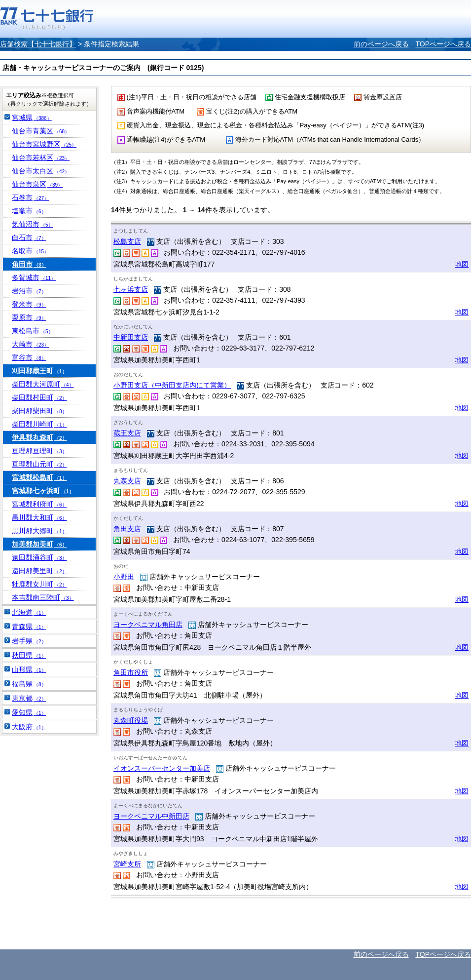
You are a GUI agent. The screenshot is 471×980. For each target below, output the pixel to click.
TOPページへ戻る (443, 44)
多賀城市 (34, 277)
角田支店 (127, 529)
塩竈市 (29, 211)
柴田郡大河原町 (43, 384)
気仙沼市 (33, 224)
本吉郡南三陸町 (43, 597)
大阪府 (29, 727)
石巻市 (30, 197)
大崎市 (30, 344)
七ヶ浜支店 (131, 289)
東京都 (29, 698)
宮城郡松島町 (39, 477)
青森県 (29, 627)
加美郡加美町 (39, 544)
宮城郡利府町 (39, 504)
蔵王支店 (127, 433)
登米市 (29, 304)
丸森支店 (127, 481)
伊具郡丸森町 (39, 437)
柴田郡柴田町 (39, 411)
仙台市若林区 (41, 157)
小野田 (124, 577)
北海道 (29, 612)
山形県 (29, 669)
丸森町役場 (131, 720)
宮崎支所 (127, 864)
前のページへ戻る (381, 44)
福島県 (29, 684)
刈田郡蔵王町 (39, 371)
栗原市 (29, 317)
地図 (462, 264)
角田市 (29, 264)
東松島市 (33, 331)
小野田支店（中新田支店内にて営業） (172, 385)
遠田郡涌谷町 (39, 557)
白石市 (29, 237)
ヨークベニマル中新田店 (151, 816)
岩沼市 (29, 291)
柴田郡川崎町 (39, 424)
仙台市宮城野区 (44, 144)
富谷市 (29, 357)
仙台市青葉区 (41, 131)
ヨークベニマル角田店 (148, 625)
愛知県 (29, 712)
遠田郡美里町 (39, 571)
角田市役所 (131, 672)
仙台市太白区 (41, 171)
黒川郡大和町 (39, 517)
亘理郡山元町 (39, 464)
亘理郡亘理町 (39, 451)
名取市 (30, 251)
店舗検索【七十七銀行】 (38, 44)
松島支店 (127, 241)
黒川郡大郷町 (39, 531)
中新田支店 (131, 337)
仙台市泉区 (37, 184)
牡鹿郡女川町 (39, 584)
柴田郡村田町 (39, 397)
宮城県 (32, 118)
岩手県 (29, 641)
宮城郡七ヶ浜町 (43, 491)
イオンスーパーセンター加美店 (162, 768)
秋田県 (29, 655)
